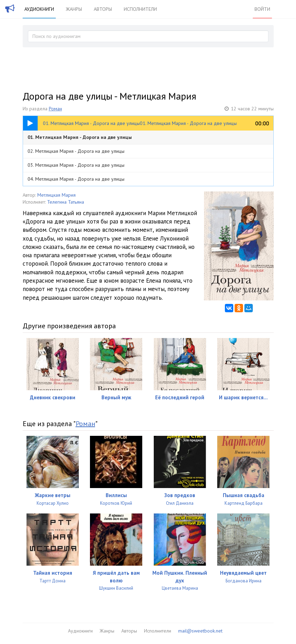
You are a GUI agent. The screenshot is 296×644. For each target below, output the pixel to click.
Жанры (74, 9)
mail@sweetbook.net (200, 631)
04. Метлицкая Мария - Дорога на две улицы (76, 179)
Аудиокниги (39, 9)
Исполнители (140, 9)
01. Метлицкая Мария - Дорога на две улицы (80, 137)
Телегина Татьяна (66, 202)
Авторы (103, 9)
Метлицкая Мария (56, 195)
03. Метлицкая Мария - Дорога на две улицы (76, 165)
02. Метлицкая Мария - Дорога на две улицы (76, 151)
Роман (55, 109)
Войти (262, 9)
